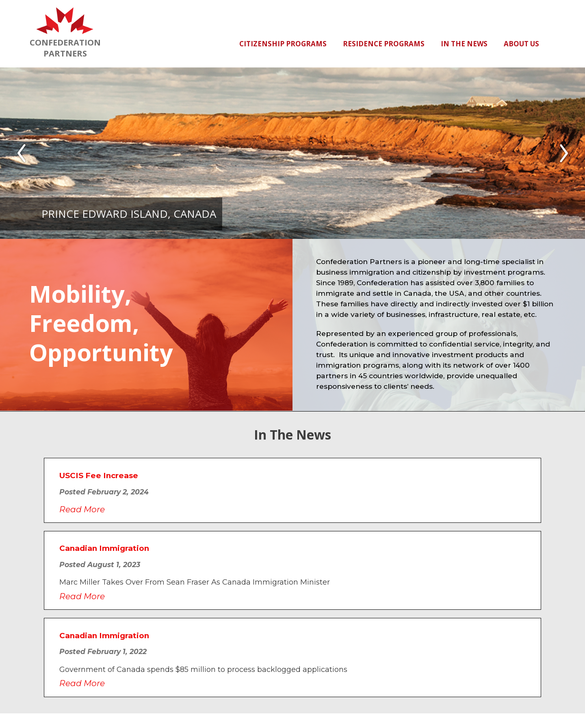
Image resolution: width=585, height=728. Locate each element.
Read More (82, 509)
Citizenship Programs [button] (283, 44)
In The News (464, 44)
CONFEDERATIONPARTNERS (65, 33)
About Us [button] (521, 44)
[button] (21, 153)
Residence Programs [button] (384, 44)
